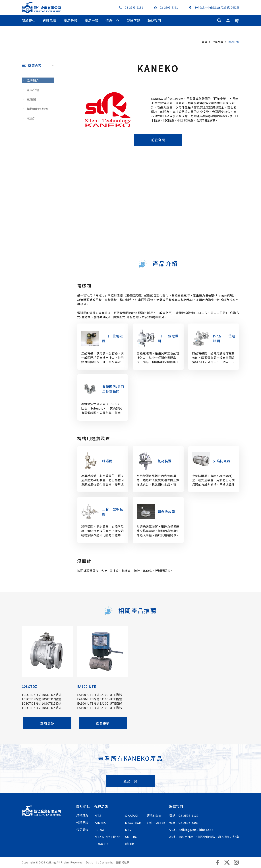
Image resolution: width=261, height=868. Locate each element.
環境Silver (154, 815)
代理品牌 (50, 20)
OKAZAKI (131, 815)
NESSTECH (133, 823)
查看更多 (47, 739)
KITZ (98, 815)
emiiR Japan (156, 823)
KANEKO (101, 823)
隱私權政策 (123, 862)
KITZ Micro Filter (107, 837)
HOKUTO (101, 844)
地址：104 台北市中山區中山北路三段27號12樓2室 (204, 837)
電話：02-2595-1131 (184, 815)
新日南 (130, 844)
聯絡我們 (154, 20)
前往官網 (158, 156)
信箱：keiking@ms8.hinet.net (191, 830)
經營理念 (82, 815)
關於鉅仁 (29, 20)
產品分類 (71, 20)
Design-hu (107, 862)
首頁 (205, 42)
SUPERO (131, 837)
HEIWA (99, 830)
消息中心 (112, 20)
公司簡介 (82, 830)
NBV (128, 830)
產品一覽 (92, 20)
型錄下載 (133, 20)
